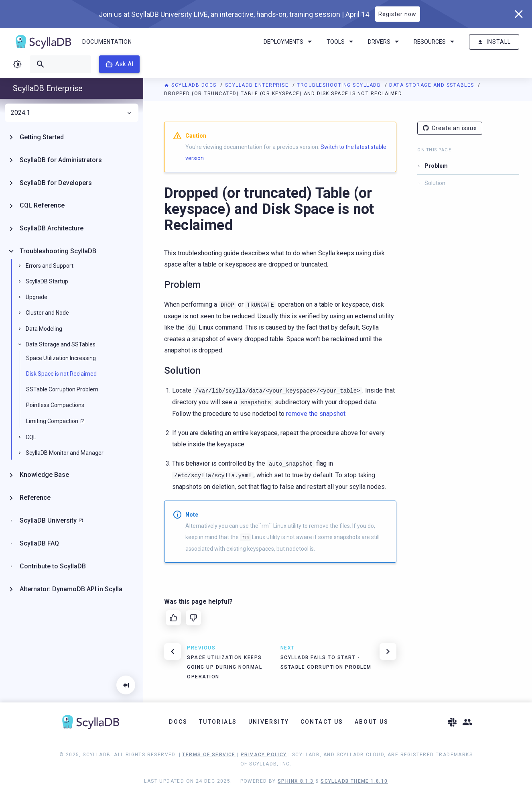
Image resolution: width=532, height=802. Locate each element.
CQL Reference (42, 205)
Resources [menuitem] (435, 42)
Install (494, 42)
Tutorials (218, 722)
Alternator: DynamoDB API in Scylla (71, 589)
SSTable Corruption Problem (62, 389)
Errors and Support (50, 266)
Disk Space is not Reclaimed (61, 374)
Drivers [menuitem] (385, 42)
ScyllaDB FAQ (39, 543)
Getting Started (42, 137)
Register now (397, 14)
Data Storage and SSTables (433, 85)
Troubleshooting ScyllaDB (340, 85)
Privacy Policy (264, 755)
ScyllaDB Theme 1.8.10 (354, 781)
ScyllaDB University (48, 520)
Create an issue (450, 128)
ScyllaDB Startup (47, 281)
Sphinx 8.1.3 (296, 781)
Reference (35, 498)
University (269, 722)
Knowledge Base (44, 475)
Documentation (107, 42)
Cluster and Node (47, 313)
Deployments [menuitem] (289, 42)
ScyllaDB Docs (191, 85)
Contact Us (322, 722)
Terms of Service (209, 755)
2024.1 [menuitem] (72, 113)
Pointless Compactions (55, 405)
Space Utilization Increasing (61, 358)
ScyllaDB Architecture (52, 228)
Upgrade (37, 297)
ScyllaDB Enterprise (258, 85)
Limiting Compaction (52, 421)
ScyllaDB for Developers (56, 183)
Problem (436, 166)
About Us (372, 722)
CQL (31, 437)
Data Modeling (44, 329)
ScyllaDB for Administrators (61, 160)
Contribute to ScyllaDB (53, 566)
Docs (178, 722)
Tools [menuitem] (341, 42)
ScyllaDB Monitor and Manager (65, 453)
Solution (435, 183)
